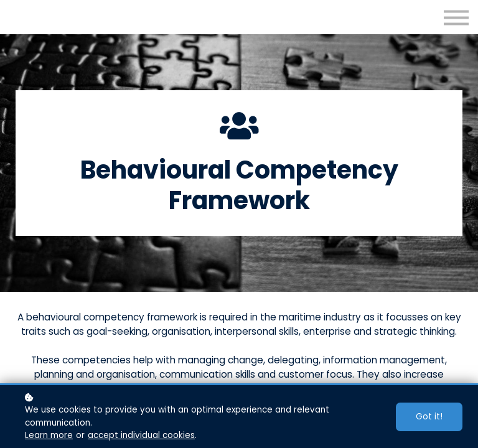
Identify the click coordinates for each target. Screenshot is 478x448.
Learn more (49, 435)
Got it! (429, 417)
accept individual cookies (141, 435)
